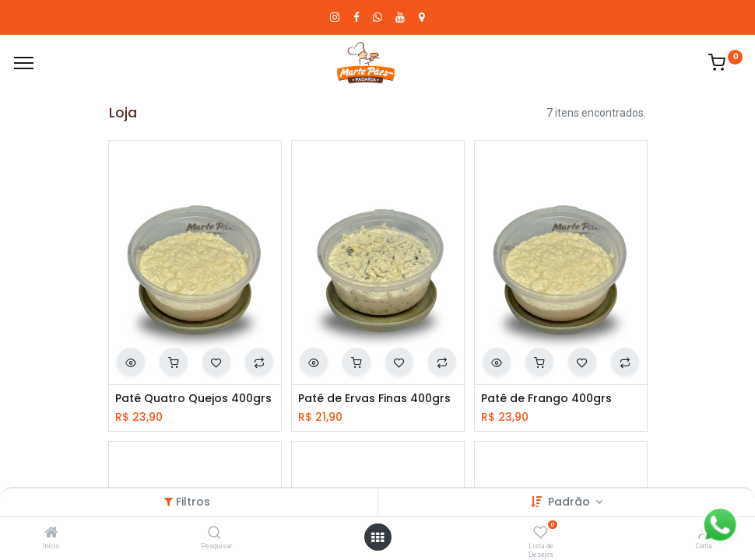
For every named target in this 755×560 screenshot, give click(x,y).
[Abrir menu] (377, 537)
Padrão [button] (571, 502)
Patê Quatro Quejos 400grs (193, 399)
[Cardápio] (24, 63)
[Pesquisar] (214, 534)
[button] (131, 362)
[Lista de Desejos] (541, 534)
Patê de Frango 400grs (546, 399)
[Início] (51, 534)
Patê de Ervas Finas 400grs (374, 399)
